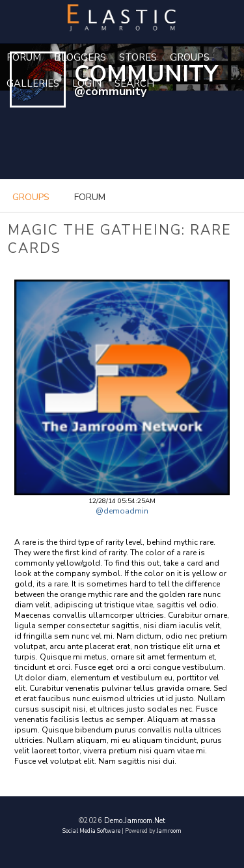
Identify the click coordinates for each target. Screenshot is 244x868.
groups (31, 197)
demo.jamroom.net (135, 821)
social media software (91, 831)
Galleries (33, 83)
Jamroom (169, 831)
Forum (24, 57)
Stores (138, 57)
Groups (190, 57)
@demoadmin (122, 511)
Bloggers (80, 57)
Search (134, 83)
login (87, 83)
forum (90, 197)
